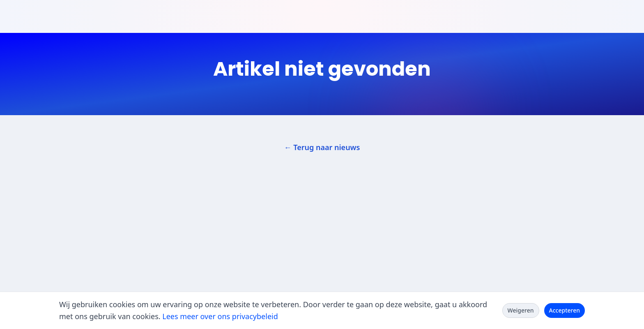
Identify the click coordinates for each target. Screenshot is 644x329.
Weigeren (521, 310)
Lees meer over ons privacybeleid (220, 316)
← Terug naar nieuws (322, 147)
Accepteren (565, 310)
